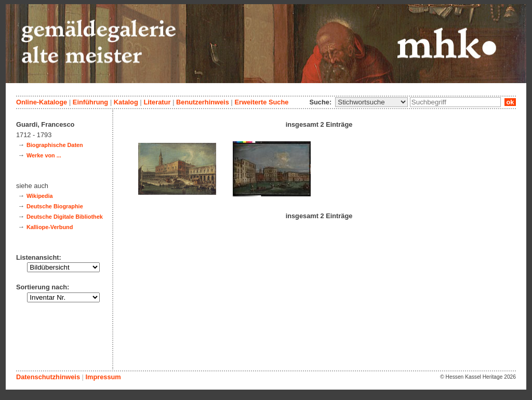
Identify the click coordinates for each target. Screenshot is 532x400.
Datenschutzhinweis (48, 377)
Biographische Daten (55, 145)
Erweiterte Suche (261, 102)
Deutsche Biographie (55, 206)
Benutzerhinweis (203, 102)
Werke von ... (44, 155)
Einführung (90, 102)
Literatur (157, 102)
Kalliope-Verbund (50, 227)
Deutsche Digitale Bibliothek (65, 217)
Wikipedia (40, 196)
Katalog (126, 102)
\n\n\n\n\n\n (371, 102)
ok (510, 102)
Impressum (103, 377)
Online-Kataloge (42, 102)
